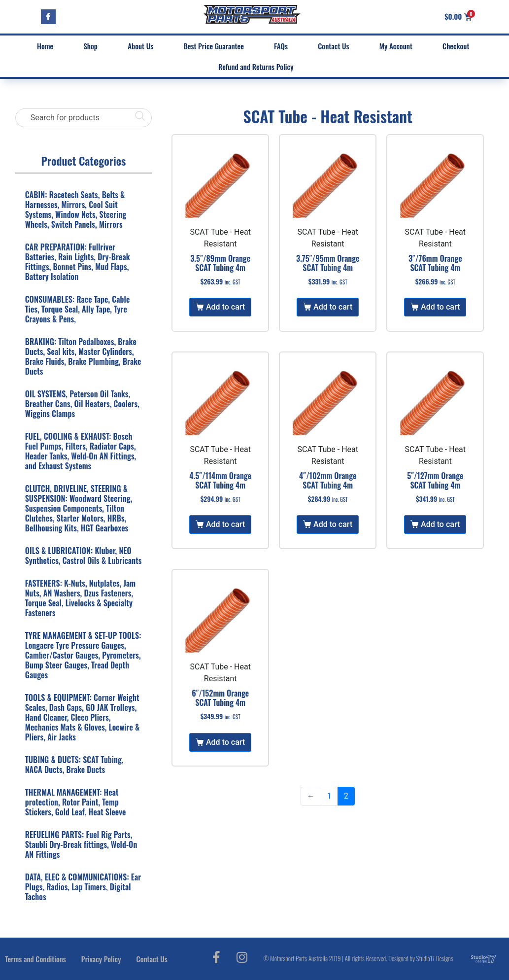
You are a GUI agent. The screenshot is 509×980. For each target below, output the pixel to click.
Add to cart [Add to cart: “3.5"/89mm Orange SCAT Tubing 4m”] (225, 307)
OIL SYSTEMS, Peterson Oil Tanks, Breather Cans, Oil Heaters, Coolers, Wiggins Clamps (82, 404)
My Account (396, 46)
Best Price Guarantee (213, 46)
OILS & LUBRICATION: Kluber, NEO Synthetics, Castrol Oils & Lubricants (84, 556)
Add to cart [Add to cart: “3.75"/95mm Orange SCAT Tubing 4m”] (333, 307)
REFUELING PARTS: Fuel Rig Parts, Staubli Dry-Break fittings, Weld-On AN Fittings (81, 844)
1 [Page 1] (329, 796)
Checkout (456, 46)
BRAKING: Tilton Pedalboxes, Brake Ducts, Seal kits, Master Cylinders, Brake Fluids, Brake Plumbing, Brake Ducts (83, 356)
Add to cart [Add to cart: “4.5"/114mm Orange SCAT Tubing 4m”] (225, 524)
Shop (90, 46)
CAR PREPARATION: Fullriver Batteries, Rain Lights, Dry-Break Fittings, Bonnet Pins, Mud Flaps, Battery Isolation (78, 262)
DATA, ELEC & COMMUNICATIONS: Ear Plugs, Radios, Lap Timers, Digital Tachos (83, 887)
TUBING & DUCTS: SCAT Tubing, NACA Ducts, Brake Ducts (74, 765)
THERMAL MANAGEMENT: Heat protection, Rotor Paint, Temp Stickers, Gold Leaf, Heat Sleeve (76, 802)
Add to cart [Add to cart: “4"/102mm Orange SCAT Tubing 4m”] (333, 524)
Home (45, 46)
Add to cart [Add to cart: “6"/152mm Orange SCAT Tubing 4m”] (225, 742)
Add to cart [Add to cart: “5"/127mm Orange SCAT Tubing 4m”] (440, 524)
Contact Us (333, 46)
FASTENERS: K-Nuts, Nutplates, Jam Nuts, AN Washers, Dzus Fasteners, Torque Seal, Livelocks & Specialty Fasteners (80, 598)
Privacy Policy (101, 959)
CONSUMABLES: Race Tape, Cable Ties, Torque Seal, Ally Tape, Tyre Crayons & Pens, (78, 309)
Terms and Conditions (35, 959)
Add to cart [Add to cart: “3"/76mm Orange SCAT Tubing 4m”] (440, 307)
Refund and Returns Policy (256, 67)
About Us (140, 46)
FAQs (281, 46)
